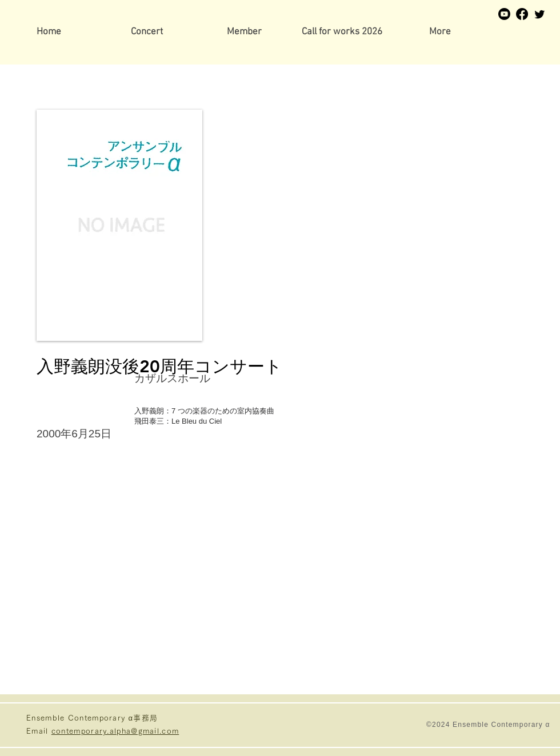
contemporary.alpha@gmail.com (115, 731)
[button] (244, 32)
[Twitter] (540, 14)
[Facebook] (522, 14)
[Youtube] (504, 14)
